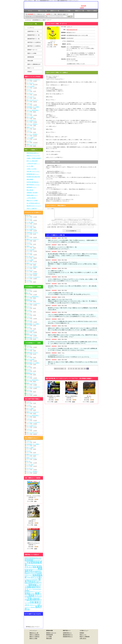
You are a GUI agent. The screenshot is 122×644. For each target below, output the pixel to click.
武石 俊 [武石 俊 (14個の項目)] (36, 596)
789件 (35, 125)
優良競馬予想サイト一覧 (33, 39)
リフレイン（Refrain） (32, 124)
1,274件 (35, 139)
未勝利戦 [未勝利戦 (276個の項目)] (36, 599)
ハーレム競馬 (30, 138)
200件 (35, 282)
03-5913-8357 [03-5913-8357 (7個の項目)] (38, 559)
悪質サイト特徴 (33, 638)
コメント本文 (50, 209)
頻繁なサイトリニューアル (33, 156)
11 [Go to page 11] (79, 370)
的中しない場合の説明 (32, 161)
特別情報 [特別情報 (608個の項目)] (29, 560)
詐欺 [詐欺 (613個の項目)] (32, 602)
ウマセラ (29, 290)
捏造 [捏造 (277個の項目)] (34, 567)
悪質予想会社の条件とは (33, 153)
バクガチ (29, 280)
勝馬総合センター (31, 300)
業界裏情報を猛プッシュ (33, 174)
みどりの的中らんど (32, 121)
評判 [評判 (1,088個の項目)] (27, 591)
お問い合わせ (83, 638)
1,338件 (35, 336)
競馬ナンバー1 (30, 127)
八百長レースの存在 (32, 169)
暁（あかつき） (30, 256)
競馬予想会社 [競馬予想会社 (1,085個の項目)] (33, 580)
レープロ (29, 141)
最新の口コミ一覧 (34, 633)
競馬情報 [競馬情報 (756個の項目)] (35, 563)
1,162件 (35, 105)
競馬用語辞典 (31, 57)
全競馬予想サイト (67, 633)
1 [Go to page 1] (65, 370)
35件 (35, 501)
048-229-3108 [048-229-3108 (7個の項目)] (38, 589)
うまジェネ (29, 103)
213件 (35, 91)
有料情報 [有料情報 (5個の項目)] (26, 558)
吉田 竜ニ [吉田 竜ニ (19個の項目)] (29, 597)
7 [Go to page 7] (69, 370)
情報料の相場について (32, 195)
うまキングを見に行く (72, 68)
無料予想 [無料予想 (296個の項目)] (29, 571)
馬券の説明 (30, 61)
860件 (35, 112)
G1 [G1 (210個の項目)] (28, 609)
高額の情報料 (30, 179)
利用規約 (30, 72)
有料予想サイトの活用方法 (34, 42)
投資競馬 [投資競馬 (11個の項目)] (33, 594)
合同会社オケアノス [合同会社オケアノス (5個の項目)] (33, 605)
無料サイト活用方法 (34, 637)
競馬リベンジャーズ (32, 145)
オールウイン (30, 93)
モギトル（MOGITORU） (33, 110)
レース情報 (49, 637)
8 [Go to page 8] (71, 370)
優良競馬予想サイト (68, 635)
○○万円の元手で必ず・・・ (33, 164)
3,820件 (35, 237)
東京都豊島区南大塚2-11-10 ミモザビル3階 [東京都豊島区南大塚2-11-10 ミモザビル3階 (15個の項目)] (33, 572)
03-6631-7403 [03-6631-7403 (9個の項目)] (30, 565)
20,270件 (35, 84)
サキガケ (29, 90)
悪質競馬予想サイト (68, 637)
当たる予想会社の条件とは (33, 203)
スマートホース (30, 97)
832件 (35, 308)
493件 (35, 119)
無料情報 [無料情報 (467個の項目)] (32, 585)
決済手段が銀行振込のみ (33, 182)
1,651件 (35, 224)
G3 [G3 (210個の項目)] (39, 605)
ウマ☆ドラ (29, 114)
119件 (35, 108)
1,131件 (35, 122)
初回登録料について (32, 187)
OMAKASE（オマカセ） (33, 233)
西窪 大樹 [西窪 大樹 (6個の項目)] (35, 565)
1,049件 (35, 81)
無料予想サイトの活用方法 (34, 46)
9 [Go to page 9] (73, 370)
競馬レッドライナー (32, 334)
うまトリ (29, 131)
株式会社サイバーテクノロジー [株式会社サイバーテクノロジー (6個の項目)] (35, 592)
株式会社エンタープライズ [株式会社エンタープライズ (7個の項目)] (34, 583)
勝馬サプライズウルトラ (33, 239)
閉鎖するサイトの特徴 (32, 201)
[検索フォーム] (57, 17)
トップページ (28, 20)
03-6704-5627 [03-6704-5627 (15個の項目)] (37, 561)
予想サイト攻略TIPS (32, 208)
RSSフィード (31, 68)
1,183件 (35, 88)
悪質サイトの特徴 (32, 53)
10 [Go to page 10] (76, 370)
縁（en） (29, 215)
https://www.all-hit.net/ (72, 30)
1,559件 (35, 95)
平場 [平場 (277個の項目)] (29, 563)
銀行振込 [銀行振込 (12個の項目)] (27, 569)
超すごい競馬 (30, 117)
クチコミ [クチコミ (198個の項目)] (28, 567)
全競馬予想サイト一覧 (33, 31)
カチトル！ (29, 307)
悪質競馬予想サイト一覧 (33, 35)
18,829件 (35, 143)
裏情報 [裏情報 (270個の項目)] (39, 567)
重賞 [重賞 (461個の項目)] (36, 602)
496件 (35, 146)
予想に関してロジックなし (33, 171)
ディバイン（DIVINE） (32, 134)
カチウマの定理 (30, 86)
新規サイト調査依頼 (85, 637)
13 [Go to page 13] (85, 370)
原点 (28, 236)
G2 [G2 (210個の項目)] (37, 582)
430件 (35, 241)
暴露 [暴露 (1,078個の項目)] (37, 593)
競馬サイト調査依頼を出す (34, 64)
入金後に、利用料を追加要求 (34, 158)
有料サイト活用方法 (34, 635)
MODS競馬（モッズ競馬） (33, 107)
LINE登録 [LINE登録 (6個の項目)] (29, 578)
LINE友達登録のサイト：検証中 (39, 20)
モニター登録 (30, 166)
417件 (35, 234)
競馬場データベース (32, 50)
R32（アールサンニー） (33, 100)
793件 (35, 98)
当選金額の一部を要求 (32, 193)
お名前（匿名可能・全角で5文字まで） (57, 229)
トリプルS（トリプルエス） (33, 80)
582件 (35, 129)
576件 (35, 132)
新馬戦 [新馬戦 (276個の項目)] (27, 594)
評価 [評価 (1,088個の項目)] (30, 599)
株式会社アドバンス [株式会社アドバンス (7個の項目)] (33, 569)
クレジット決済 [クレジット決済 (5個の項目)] (32, 589)
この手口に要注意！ (32, 198)
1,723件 (35, 217)
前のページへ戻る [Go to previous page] (59, 370)
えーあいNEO (30, 222)
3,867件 (35, 102)
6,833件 (35, 136)
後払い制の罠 (30, 190)
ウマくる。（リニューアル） (34, 496)
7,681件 (35, 258)
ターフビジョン (30, 83)
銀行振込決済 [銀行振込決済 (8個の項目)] (33, 559)
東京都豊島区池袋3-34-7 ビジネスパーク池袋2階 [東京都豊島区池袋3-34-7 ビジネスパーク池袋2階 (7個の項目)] (33, 573)
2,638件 (35, 291)
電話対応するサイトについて (34, 206)
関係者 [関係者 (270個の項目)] (31, 596)
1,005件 (35, 115)
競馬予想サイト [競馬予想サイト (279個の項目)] (33, 588)
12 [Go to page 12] (82, 370)
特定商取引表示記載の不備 (33, 177)
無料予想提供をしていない (33, 185)
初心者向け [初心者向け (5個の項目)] (40, 565)
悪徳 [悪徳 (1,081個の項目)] (40, 569)
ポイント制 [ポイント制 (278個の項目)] (36, 577)
